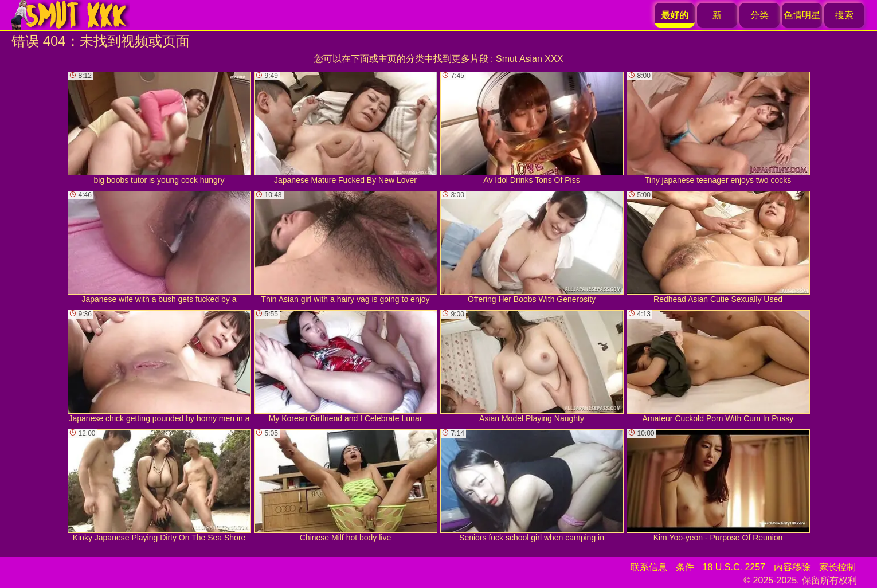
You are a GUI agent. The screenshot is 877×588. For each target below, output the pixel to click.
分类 (759, 15)
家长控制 (837, 567)
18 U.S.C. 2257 (734, 567)
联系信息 (649, 567)
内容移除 (792, 567)
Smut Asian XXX (529, 59)
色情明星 (802, 15)
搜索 (844, 15)
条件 (685, 567)
